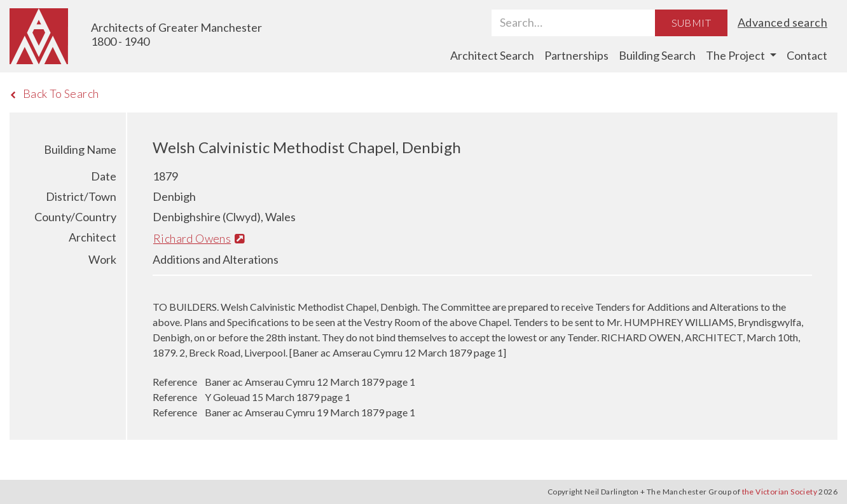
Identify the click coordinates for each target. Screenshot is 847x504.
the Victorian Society (780, 492)
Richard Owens (199, 238)
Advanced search (782, 22)
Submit (691, 23)
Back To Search (54, 93)
